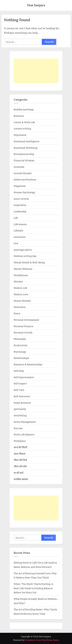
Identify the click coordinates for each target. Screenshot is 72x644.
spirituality (20, 409)
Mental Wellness (23, 269)
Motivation (20, 307)
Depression (20, 135)
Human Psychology (24, 192)
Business (19, 116)
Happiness (20, 186)
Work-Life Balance (24, 434)
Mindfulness (21, 275)
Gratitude (19, 167)
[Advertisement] (36, 71)
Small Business (22, 403)
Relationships (21, 358)
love (16, 243)
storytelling (20, 415)
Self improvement (24, 377)
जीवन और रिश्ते (20, 460)
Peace (17, 313)
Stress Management (25, 422)
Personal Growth (23, 332)
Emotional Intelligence (27, 141)
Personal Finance (23, 326)
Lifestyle (18, 230)
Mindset (18, 281)
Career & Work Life (24, 122)
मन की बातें (19, 473)
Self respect (20, 383)
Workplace (20, 441)
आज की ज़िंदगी (20, 447)
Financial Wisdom (24, 160)
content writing (22, 128)
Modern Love (21, 294)
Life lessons (20, 224)
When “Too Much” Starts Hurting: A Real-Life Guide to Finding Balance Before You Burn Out (33, 588)
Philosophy (20, 339)
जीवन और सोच (20, 466)
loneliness (19, 237)
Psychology (20, 352)
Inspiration (20, 205)
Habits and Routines (25, 179)
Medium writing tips (25, 256)
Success (18, 428)
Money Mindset (22, 301)
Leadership (20, 211)
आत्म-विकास (19, 454)
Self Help (19, 371)
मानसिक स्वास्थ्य (21, 479)
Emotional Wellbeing (25, 148)
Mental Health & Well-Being (29, 262)
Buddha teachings (24, 109)
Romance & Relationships (28, 364)
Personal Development (26, 320)
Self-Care (19, 390)
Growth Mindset (23, 173)
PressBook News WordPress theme (42, 640)
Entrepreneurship (24, 154)
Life (16, 218)
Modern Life (20, 288)
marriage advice (23, 250)
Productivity (21, 345)
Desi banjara (36, 5)
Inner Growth (21, 199)
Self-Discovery (22, 396)
